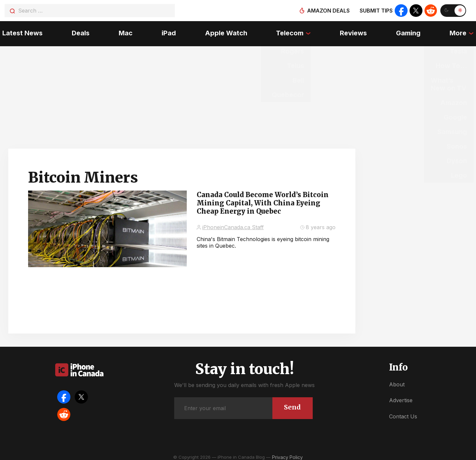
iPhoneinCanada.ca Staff (233, 223)
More (460, 31)
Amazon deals (328, 11)
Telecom (290, 31)
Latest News (20, 31)
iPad (168, 31)
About (397, 380)
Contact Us (403, 412)
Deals (79, 31)
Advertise (401, 396)
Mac (124, 31)
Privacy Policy (287, 453)
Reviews (355, 31)
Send (292, 403)
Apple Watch (226, 31)
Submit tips (376, 11)
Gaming (410, 31)
